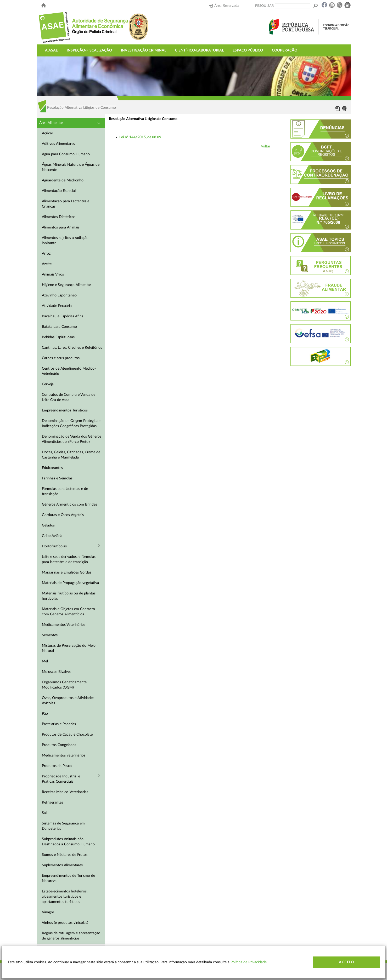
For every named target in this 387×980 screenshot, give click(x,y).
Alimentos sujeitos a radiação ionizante (65, 240)
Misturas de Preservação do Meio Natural (69, 648)
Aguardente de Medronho (63, 180)
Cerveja (48, 384)
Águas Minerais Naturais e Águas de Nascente (71, 167)
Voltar (266, 146)
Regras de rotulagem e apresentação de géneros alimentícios (71, 936)
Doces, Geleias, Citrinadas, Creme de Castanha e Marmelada (71, 455)
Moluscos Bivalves (57, 672)
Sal (44, 813)
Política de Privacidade (249, 962)
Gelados (48, 525)
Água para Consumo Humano (66, 154)
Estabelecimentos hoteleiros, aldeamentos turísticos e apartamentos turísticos (65, 897)
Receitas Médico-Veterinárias (65, 792)
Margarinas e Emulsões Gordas (67, 572)
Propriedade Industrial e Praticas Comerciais (61, 779)
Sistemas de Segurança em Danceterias (63, 826)
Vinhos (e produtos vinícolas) (65, 923)
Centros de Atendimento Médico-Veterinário (69, 371)
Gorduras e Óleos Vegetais (63, 515)
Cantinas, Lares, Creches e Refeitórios (72, 348)
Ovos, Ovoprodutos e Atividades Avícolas (68, 701)
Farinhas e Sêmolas (57, 478)
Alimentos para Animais (61, 227)
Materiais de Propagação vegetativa (70, 583)
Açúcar (47, 133)
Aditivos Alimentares (58, 144)
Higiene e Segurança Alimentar (66, 285)
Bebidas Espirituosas (58, 337)
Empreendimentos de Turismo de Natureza (68, 878)
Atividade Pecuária (57, 306)
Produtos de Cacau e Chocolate (67, 735)
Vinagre (48, 912)
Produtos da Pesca (57, 766)
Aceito (346, 962)
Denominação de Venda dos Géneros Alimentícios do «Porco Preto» (72, 439)
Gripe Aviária (52, 536)
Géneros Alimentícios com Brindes (69, 505)
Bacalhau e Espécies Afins (63, 316)
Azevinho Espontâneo (59, 295)
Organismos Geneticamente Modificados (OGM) (64, 685)
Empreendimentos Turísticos (65, 410)
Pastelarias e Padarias (59, 724)
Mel (45, 661)
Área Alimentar (51, 123)
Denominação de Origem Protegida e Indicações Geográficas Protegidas (72, 423)
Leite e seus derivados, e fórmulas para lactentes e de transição (69, 559)
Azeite (47, 264)
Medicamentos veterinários (64, 755)
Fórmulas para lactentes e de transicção (65, 491)
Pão (45, 714)
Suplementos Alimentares (62, 865)
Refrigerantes (52, 803)
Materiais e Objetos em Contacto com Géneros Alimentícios (68, 612)
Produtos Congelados (59, 745)
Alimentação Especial (59, 191)
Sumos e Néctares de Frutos (65, 855)
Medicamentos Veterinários (64, 625)
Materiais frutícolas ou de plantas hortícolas (69, 596)
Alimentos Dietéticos (59, 217)
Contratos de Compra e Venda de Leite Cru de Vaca (69, 397)
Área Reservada (224, 6)
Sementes (50, 635)
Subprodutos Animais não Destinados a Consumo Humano (68, 842)
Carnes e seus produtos (61, 358)
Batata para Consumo (59, 327)
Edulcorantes (52, 468)
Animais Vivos (53, 274)
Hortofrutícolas (54, 546)
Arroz (46, 254)
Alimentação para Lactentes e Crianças (66, 204)
